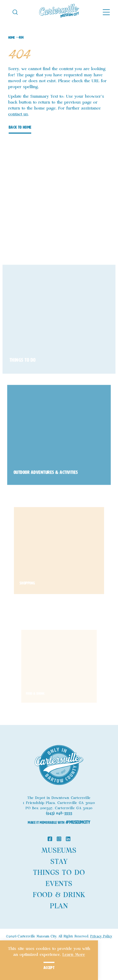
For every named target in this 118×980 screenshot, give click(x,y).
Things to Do (59, 873)
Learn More (74, 955)
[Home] (59, 12)
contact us (18, 114)
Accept (49, 968)
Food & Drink (59, 895)
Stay (59, 862)
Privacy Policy (101, 937)
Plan (59, 906)
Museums (59, 851)
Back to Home (20, 127)
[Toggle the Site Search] (15, 12)
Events (59, 884)
